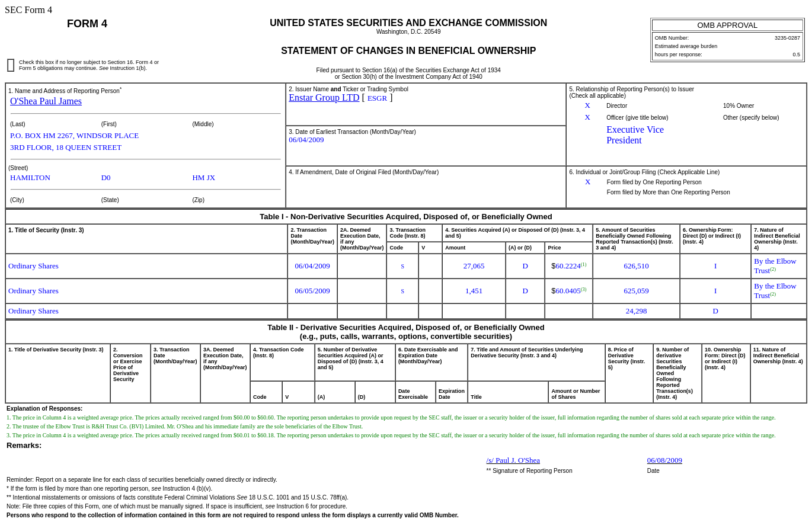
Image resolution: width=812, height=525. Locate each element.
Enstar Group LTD (324, 97)
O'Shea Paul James (46, 101)
